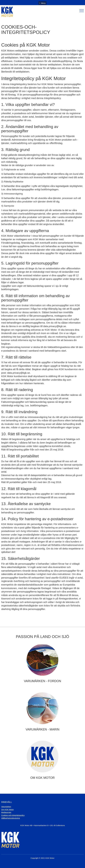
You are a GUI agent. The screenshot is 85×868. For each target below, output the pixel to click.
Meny (42, 3)
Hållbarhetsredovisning (11, 818)
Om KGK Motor (7, 810)
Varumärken (6, 807)
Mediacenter (6, 812)
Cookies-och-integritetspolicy (13, 815)
